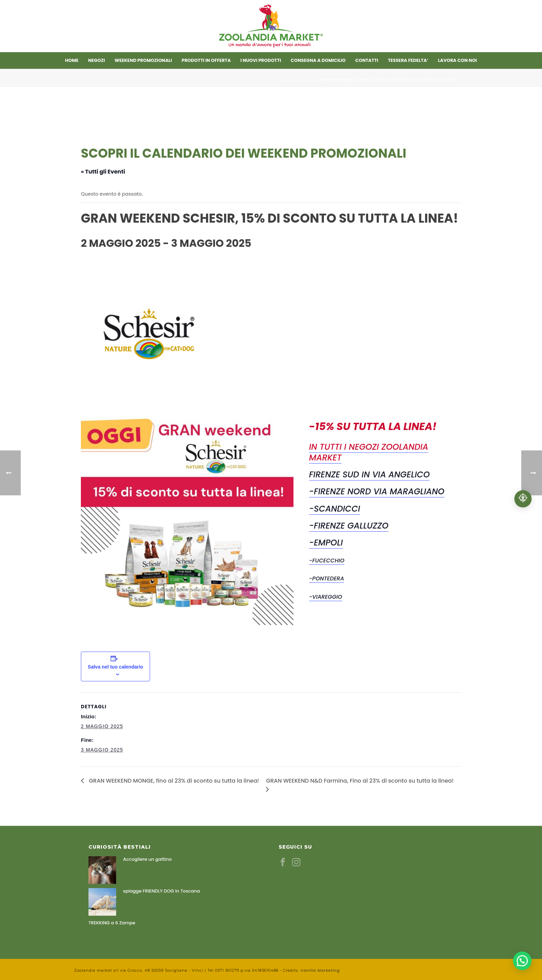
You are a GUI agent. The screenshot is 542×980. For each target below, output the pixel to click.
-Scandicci (335, 509)
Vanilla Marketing (320, 970)
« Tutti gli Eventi (103, 172)
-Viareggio (326, 597)
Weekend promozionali (143, 60)
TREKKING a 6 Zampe (112, 923)
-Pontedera (326, 578)
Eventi (305, 80)
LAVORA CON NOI (457, 60)
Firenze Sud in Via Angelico (369, 474)
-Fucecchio (327, 561)
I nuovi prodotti (261, 60)
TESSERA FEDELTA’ (408, 60)
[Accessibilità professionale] (523, 499)
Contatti (367, 60)
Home (72, 60)
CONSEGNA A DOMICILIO (318, 60)
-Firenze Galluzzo (349, 526)
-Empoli (326, 543)
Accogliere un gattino (147, 859)
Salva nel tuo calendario (115, 667)
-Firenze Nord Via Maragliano (377, 491)
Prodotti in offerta (206, 60)
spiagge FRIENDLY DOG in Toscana (161, 891)
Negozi (97, 60)
